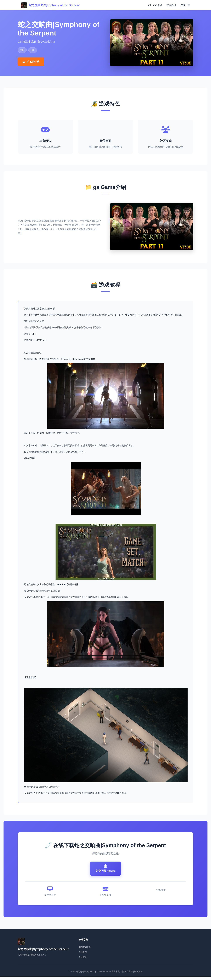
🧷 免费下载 (31, 62)
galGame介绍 (155, 5)
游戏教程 (171, 5)
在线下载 (185, 5)
